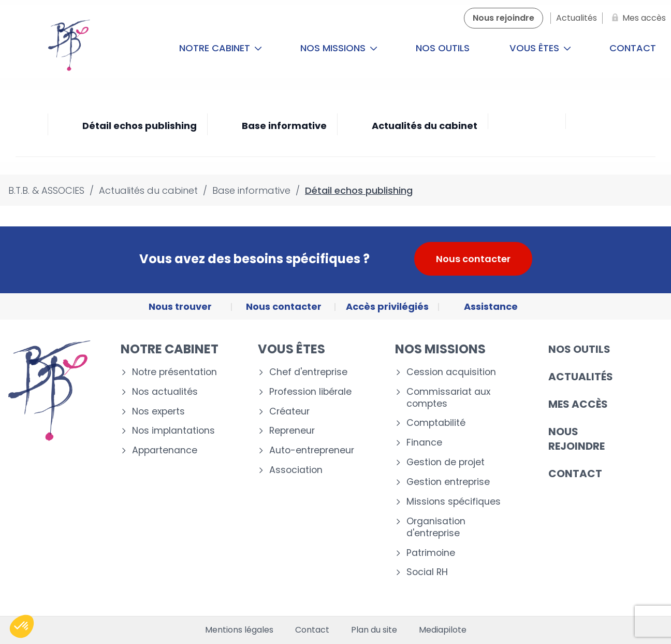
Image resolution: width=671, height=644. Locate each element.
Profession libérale (310, 392)
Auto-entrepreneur (312, 450)
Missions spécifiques (454, 502)
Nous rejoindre (577, 439)
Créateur (289, 412)
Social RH (427, 572)
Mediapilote (443, 630)
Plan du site (374, 630)
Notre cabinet (221, 48)
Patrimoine (431, 553)
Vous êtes (540, 48)
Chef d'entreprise (308, 372)
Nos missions (339, 48)
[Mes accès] (637, 18)
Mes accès (578, 404)
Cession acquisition (451, 372)
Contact (575, 474)
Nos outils (443, 48)
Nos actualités (165, 392)
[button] (22, 626)
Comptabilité (436, 423)
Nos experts (158, 412)
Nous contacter (473, 259)
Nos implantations (173, 431)
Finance (424, 443)
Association (296, 470)
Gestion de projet (446, 462)
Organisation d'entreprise (436, 527)
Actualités (581, 377)
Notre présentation (174, 372)
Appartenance (165, 450)
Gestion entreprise (448, 482)
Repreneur (292, 431)
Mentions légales (239, 630)
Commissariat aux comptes (448, 398)
